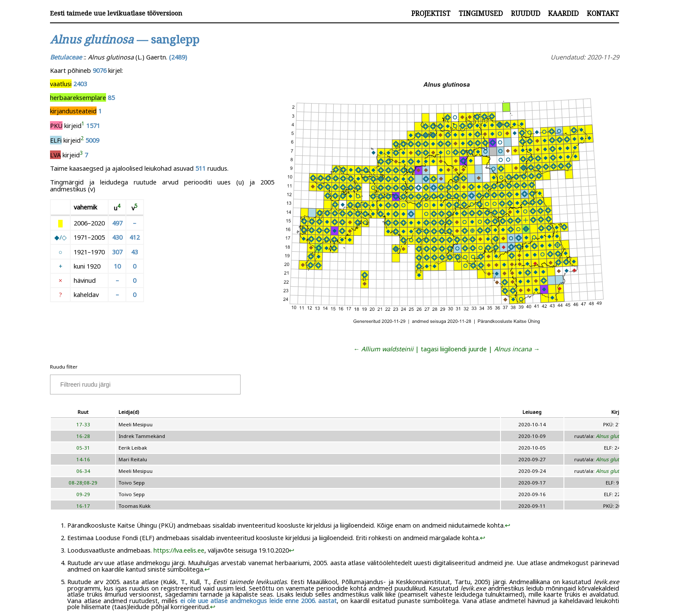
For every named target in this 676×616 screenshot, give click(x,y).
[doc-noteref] (83, 125)
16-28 (83, 436)
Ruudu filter (64, 367)
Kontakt (603, 13)
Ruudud (526, 13)
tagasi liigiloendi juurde (454, 349)
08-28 (75, 483)
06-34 (83, 471)
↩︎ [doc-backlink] (508, 525)
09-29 (83, 494)
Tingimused (481, 13)
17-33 (83, 424)
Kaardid (563, 13)
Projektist (431, 13)
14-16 (83, 459)
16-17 (83, 506)
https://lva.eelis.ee (179, 550)
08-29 (91, 483)
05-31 (83, 448)
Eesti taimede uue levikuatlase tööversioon (116, 13)
